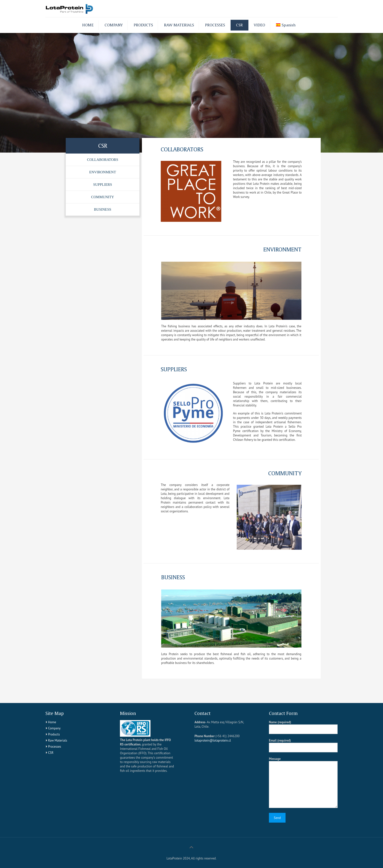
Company (54, 728)
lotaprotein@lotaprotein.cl (213, 740)
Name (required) (303, 727)
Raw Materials (58, 740)
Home (52, 722)
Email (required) (303, 745)
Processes (55, 747)
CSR (51, 753)
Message (303, 782)
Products (54, 734)
